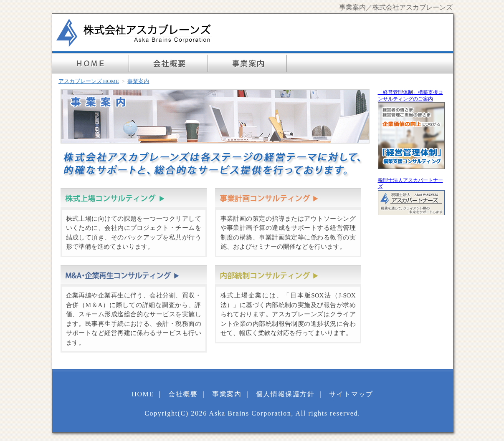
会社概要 (183, 394)
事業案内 (227, 394)
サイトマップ (351, 394)
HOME (143, 394)
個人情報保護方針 (285, 394)
